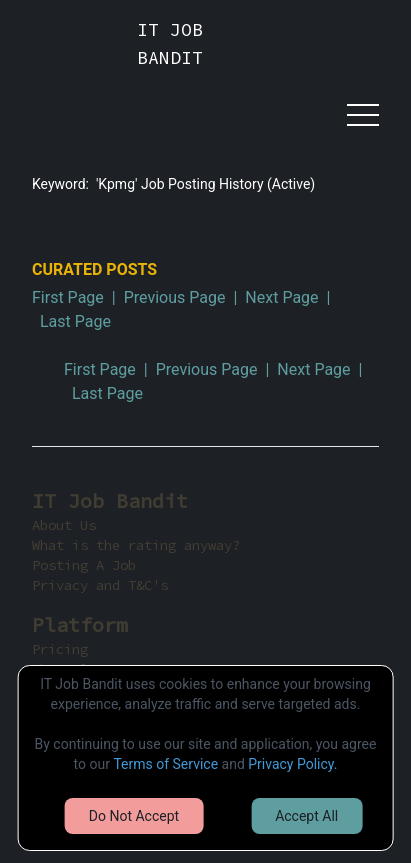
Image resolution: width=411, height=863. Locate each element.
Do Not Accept (134, 816)
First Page (68, 297)
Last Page (75, 321)
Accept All (306, 816)
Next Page (281, 297)
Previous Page (175, 297)
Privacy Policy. (292, 764)
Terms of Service (165, 764)
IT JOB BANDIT (170, 43)
